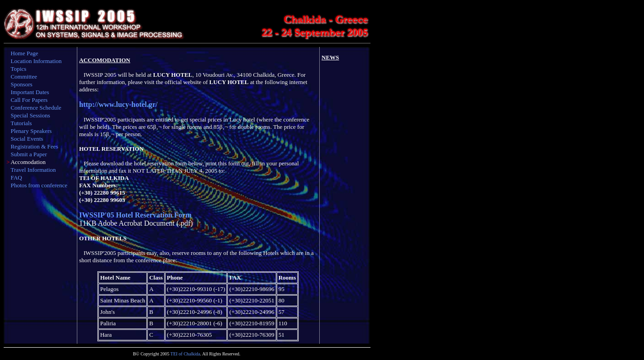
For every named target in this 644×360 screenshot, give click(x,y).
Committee (24, 77)
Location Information (36, 61)
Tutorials (21, 123)
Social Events (27, 139)
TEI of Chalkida (185, 354)
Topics (18, 69)
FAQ (16, 177)
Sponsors (21, 84)
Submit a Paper (29, 154)
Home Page (24, 53)
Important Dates (30, 92)
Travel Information (33, 170)
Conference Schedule (36, 108)
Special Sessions (30, 115)
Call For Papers (29, 100)
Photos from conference (39, 185)
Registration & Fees (34, 146)
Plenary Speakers (31, 131)
